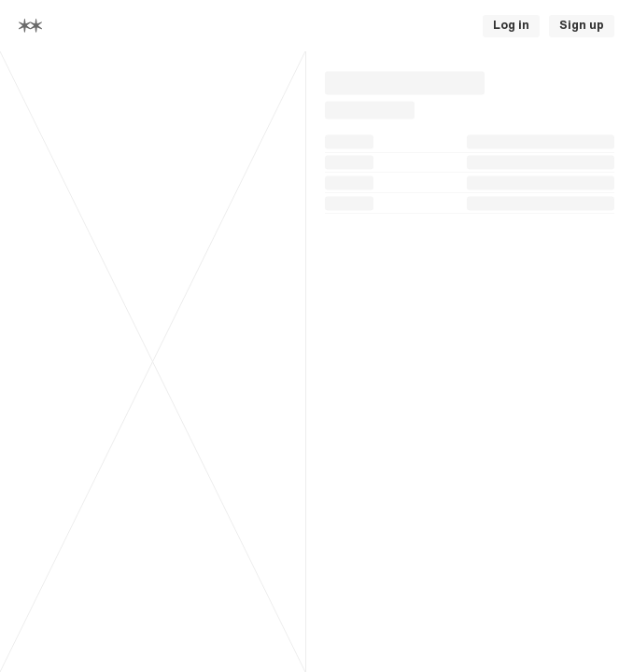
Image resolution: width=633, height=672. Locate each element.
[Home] (30, 26)
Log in (511, 25)
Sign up (582, 25)
